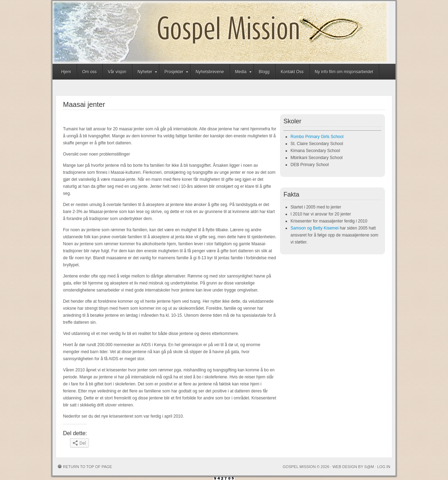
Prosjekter (174, 73)
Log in (384, 467)
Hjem (66, 72)
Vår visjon (117, 72)
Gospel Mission (220, 32)
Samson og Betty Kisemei (314, 228)
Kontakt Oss (292, 72)
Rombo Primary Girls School (317, 137)
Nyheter (145, 73)
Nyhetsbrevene (210, 72)
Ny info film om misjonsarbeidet (344, 72)
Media (241, 73)
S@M (369, 467)
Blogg (264, 72)
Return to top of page (87, 467)
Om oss (89, 72)
